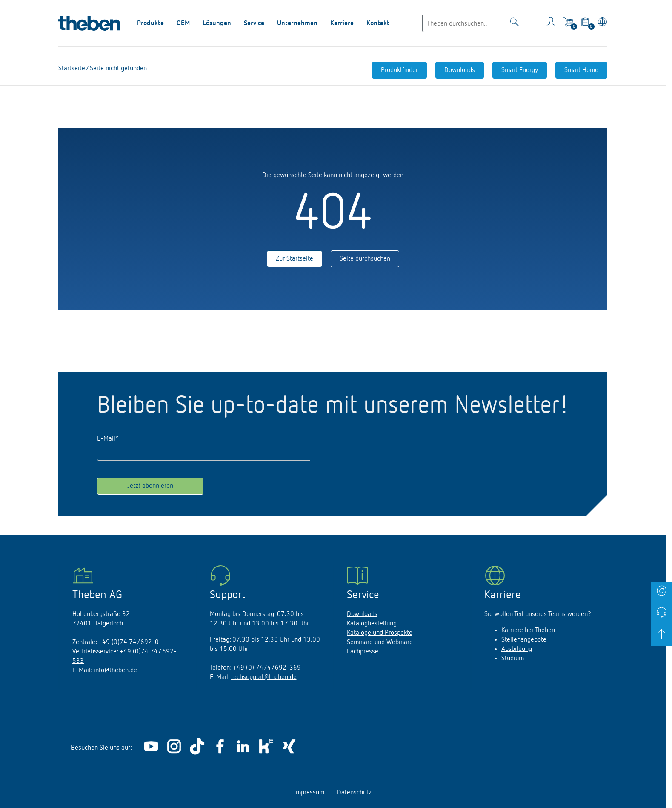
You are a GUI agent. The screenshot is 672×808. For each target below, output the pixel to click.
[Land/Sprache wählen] (601, 23)
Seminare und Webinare (380, 642)
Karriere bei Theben (528, 630)
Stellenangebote (524, 640)
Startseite (72, 69)
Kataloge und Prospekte (380, 633)
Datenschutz (354, 793)
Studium (513, 659)
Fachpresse (363, 652)
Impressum (309, 793)
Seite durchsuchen (365, 259)
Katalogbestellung (372, 624)
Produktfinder (399, 70)
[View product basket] (586, 23)
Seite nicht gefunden (117, 69)
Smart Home (581, 70)
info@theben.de (115, 670)
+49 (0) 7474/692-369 (267, 668)
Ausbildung (517, 649)
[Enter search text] (473, 23)
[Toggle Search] (515, 24)
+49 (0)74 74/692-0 (129, 642)
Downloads (460, 70)
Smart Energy (520, 70)
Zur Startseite (295, 259)
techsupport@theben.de (264, 677)
